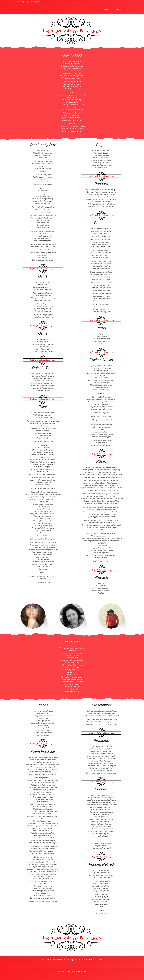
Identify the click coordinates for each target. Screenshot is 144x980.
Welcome (107, 9)
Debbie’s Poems (121, 9)
